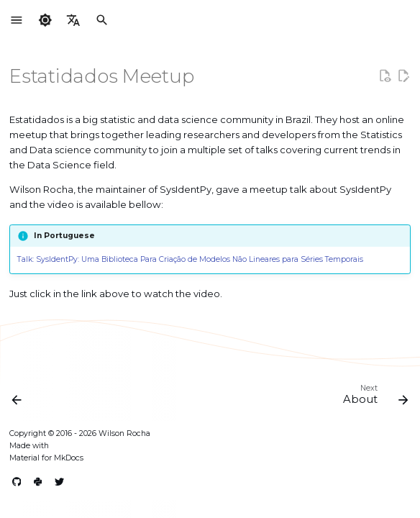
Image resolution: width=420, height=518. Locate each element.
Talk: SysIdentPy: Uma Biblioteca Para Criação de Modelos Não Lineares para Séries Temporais (190, 259)
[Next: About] (373, 398)
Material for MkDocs (46, 458)
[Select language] (74, 21)
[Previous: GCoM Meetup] (18, 398)
